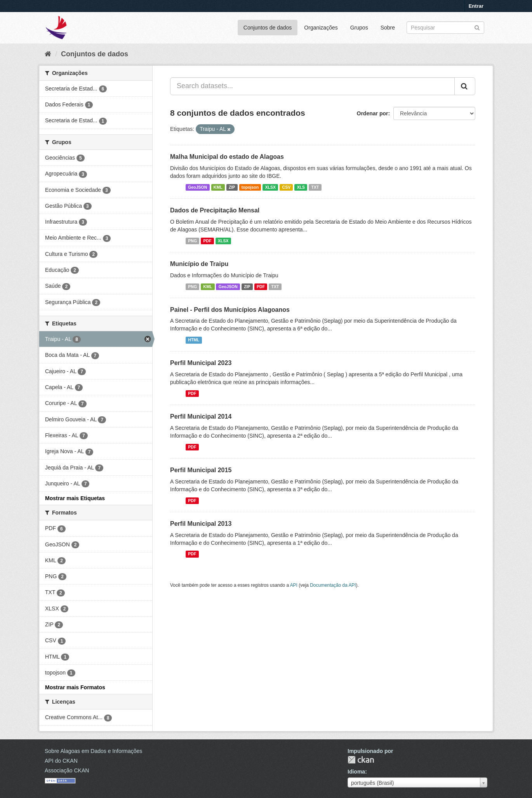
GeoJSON (197, 187)
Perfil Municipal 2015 (201, 470)
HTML (194, 340)
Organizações (321, 28)
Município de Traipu (199, 264)
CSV (287, 187)
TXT (315, 187)
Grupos (359, 28)
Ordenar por (373, 113)
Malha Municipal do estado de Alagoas (227, 157)
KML (218, 187)
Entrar (476, 6)
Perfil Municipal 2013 (201, 524)
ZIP (232, 187)
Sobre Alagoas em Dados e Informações (93, 751)
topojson (250, 187)
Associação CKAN (67, 770)
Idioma (356, 772)
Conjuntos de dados (268, 28)
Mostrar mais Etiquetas (75, 498)
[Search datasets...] (312, 86)
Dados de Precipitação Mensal (215, 210)
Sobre (388, 28)
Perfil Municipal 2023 (201, 363)
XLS (301, 187)
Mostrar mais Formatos (75, 687)
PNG (192, 241)
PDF (208, 241)
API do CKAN (61, 761)
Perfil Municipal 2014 (201, 416)
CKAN (361, 760)
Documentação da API (333, 585)
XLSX (270, 187)
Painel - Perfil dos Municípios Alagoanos (230, 310)
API (294, 585)
